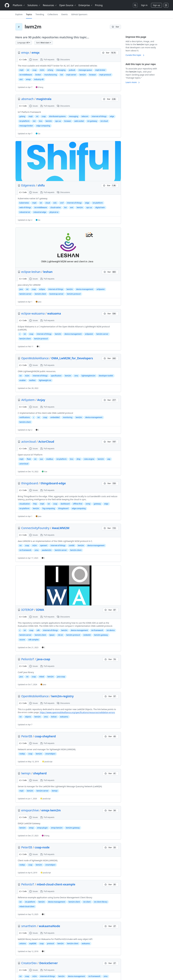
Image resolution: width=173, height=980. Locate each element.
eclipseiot (101, 289)
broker (38, 75)
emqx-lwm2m (51, 810)
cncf (62, 203)
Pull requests (47, 60)
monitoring (68, 417)
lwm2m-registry (62, 696)
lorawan (93, 75)
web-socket (79, 121)
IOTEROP (27, 610)
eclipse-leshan (31, 272)
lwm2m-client (40, 294)
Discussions (63, 60)
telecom (85, 116)
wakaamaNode (49, 926)
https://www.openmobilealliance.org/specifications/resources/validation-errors (77, 712)
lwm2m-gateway (101, 635)
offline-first (78, 504)
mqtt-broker (100, 70)
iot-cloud (104, 121)
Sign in (144, 5)
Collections (53, 14)
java (21, 289)
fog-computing (49, 508)
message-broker (26, 126)
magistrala (44, 99)
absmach (28, 99)
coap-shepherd (45, 736)
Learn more (133, 82)
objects (28, 717)
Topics (29, 14)
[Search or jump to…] (135, 5)
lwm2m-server (25, 294)
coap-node (42, 847)
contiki (72, 545)
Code (23, 60)
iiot (62, 75)
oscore (22, 640)
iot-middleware (26, 75)
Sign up (157, 5)
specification (56, 376)
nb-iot (60, 635)
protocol (51, 943)
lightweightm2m (88, 376)
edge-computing (43, 126)
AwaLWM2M (61, 528)
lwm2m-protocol (74, 294)
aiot (21, 79)
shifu (41, 185)
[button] (24, 43)
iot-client (87, 902)
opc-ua (58, 121)
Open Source (68, 5)
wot (72, 207)
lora (41, 121)
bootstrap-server (57, 294)
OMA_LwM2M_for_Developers (72, 358)
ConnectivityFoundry (35, 528)
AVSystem (28, 400)
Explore (19, 14)
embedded (55, 417)
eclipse (42, 289)
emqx (25, 53)
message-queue (85, 70)
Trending (40, 14)
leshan (48, 272)
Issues (34, 60)
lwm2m (83, 75)
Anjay (41, 400)
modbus (50, 459)
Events (65, 14)
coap (35, 70)
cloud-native (56, 207)
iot (28, 70)
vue (41, 459)
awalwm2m (47, 550)
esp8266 (33, 943)
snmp (88, 504)
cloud (48, 203)
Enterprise (86, 5)
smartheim (29, 926)
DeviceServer (49, 963)
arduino (23, 943)
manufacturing (51, 75)
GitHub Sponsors (79, 14)
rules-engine (89, 459)
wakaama (54, 313)
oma (76, 376)
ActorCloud (46, 442)
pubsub (72, 70)
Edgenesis (28, 185)
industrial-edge (40, 212)
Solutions (34, 5)
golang (22, 116)
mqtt (21, 70)
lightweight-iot (45, 380)
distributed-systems (57, 116)
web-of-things (25, 207)
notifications (25, 417)
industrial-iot (25, 212)
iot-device (111, 630)
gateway (97, 504)
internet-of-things (99, 116)
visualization (25, 504)
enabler (23, 380)
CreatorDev (29, 963)
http (35, 504)
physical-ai (54, 212)
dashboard (65, 504)
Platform (19, 5)
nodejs (22, 754)
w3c (55, 203)
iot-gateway (92, 121)
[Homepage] (7, 5)
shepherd (40, 773)
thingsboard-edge (53, 483)
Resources (50, 5)
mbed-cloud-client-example (56, 884)
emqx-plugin (42, 828)
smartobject (50, 754)
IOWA (40, 610)
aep (109, 459)
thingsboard (30, 483)
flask (29, 459)
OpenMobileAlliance (35, 358)
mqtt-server (71, 75)
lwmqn (26, 773)
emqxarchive (30, 810)
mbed (42, 677)
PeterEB (27, 736)
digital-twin (100, 207)
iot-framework (25, 550)
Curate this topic (135, 55)
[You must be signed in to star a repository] (115, 27)
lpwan (52, 635)
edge (112, 116)
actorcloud (29, 442)
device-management (85, 289)
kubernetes (24, 203)
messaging (61, 70)
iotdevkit (87, 635)
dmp (78, 459)
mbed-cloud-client (27, 906)
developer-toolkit (106, 376)
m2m (42, 70)
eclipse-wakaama (33, 313)
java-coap (44, 659)
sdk (38, 630)
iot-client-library (101, 902)
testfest (32, 380)
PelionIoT (28, 659)
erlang (50, 70)
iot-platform (24, 121)
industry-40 (39, 79)
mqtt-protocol (105, 75)
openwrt (44, 545)
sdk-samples (33, 640)
